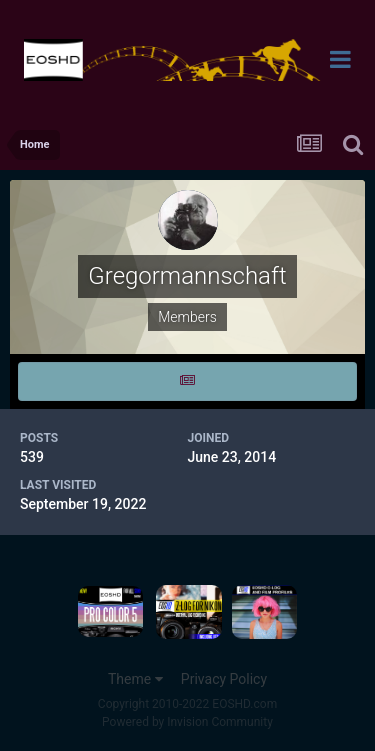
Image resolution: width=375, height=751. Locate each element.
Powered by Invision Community (187, 722)
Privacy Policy (224, 679)
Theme (135, 679)
